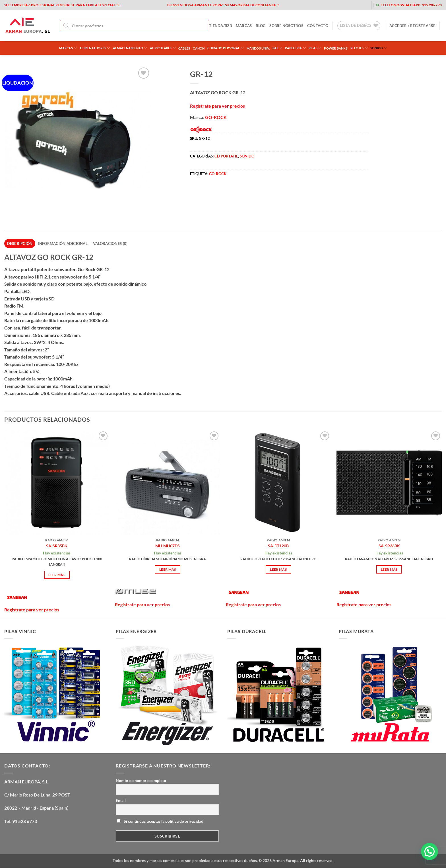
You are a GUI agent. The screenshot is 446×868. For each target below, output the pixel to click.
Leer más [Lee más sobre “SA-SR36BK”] (389, 569)
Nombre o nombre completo (141, 780)
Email (121, 800)
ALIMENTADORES (95, 48)
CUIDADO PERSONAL (225, 48)
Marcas (68, 48)
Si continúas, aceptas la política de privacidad (160, 821)
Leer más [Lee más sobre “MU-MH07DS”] (168, 569)
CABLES (184, 48)
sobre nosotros (286, 26)
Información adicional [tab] (63, 243)
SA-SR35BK (57, 546)
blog (261, 26)
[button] (412, 26)
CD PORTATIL (226, 156)
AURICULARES (163, 48)
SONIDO (379, 48)
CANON (199, 48)
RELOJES (359, 48)
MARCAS (244, 26)
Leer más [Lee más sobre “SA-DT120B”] (278, 569)
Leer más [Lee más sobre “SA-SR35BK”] (57, 575)
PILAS (315, 48)
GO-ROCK (216, 117)
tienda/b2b (220, 26)
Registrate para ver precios (217, 106)
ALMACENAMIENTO (130, 48)
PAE (277, 48)
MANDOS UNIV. (258, 48)
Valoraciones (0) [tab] (110, 243)
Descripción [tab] (20, 243)
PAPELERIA (295, 48)
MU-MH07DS (168, 546)
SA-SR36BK (389, 546)
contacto (318, 26)
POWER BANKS (336, 48)
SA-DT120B (278, 546)
